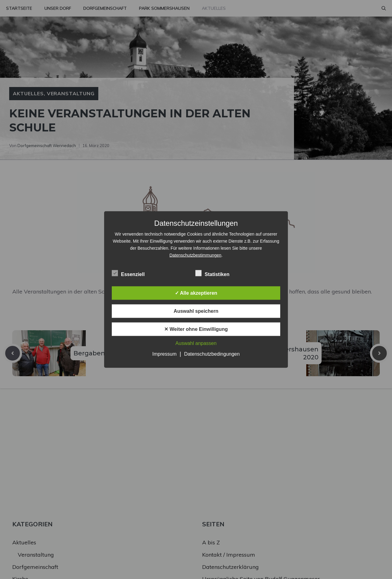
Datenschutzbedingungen (212, 354)
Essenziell (128, 273)
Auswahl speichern (196, 311)
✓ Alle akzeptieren (196, 293)
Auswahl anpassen (196, 343)
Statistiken (212, 273)
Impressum (164, 354)
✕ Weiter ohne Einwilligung (196, 329)
